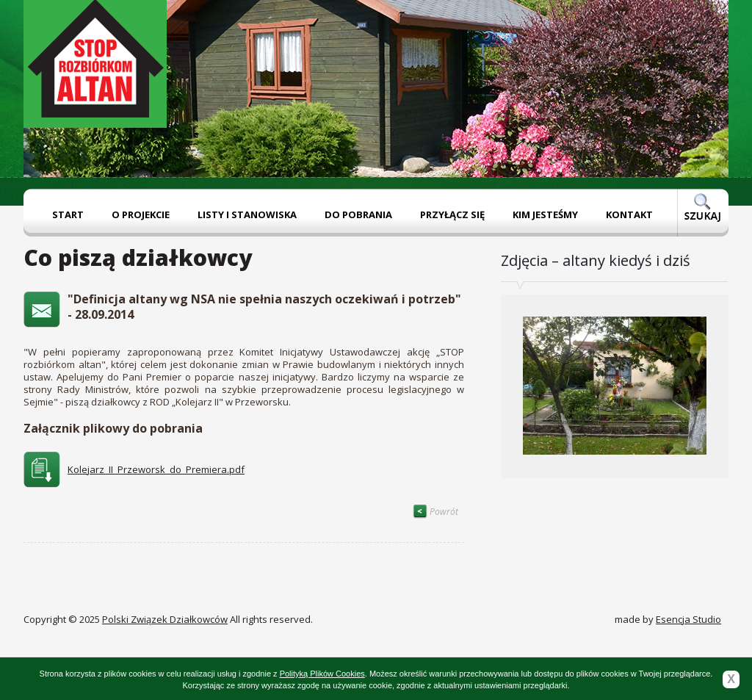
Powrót (435, 512)
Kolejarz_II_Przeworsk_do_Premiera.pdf (156, 469)
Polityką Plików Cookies (322, 674)
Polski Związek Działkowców (165, 619)
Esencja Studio (688, 619)
